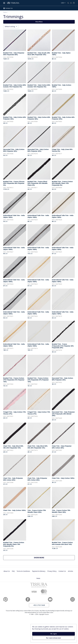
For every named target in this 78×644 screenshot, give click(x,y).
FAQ (13, 571)
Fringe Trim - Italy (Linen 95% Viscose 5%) (62, 150)
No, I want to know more (54, 638)
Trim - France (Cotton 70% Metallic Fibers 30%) (37, 511)
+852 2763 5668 (39, 605)
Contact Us (9, 8)
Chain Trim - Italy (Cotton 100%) (63, 478)
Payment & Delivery (39, 571)
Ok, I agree (54, 634)
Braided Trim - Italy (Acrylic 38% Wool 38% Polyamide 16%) (39, 54)
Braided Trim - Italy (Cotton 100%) (62, 86)
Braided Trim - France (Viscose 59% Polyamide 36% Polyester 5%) (14, 183)
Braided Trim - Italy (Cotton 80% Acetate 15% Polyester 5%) (15, 86)
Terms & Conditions (23, 571)
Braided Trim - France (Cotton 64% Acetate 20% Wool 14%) (62, 543)
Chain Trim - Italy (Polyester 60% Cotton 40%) (62, 447)
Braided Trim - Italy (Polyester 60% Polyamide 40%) (14, 54)
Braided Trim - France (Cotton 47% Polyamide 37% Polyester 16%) (14, 380)
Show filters (39, 22)
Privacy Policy (52, 571)
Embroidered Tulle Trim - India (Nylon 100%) (14, 216)
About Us (7, 571)
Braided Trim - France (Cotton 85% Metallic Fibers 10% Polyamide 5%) (62, 183)
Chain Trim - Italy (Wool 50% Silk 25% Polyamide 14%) (13, 447)
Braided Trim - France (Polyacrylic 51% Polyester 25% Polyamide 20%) (63, 346)
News (38, 578)
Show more (39, 558)
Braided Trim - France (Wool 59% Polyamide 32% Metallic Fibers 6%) (38, 183)
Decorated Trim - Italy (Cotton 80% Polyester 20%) (14, 150)
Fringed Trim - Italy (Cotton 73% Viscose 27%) (15, 413)
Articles (70, 571)
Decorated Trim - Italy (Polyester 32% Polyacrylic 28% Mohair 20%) (63, 414)
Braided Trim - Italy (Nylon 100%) (61, 54)
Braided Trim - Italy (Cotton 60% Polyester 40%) (15, 118)
